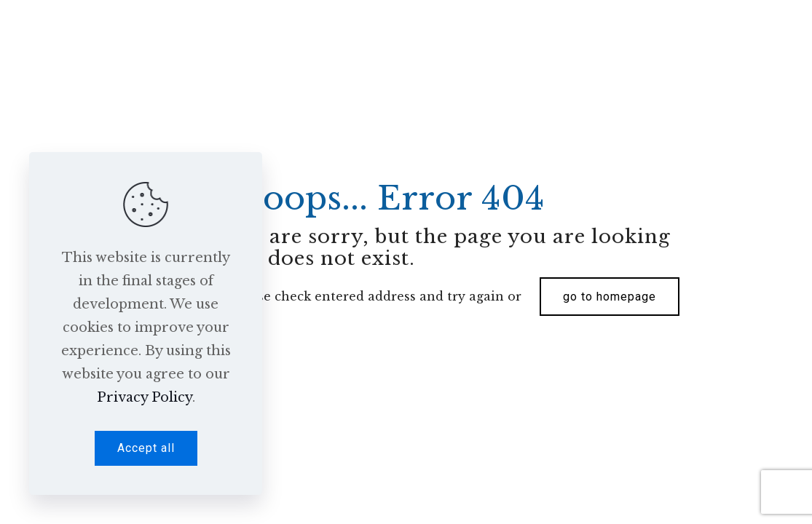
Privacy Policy (145, 397)
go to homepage (610, 297)
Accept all (146, 448)
